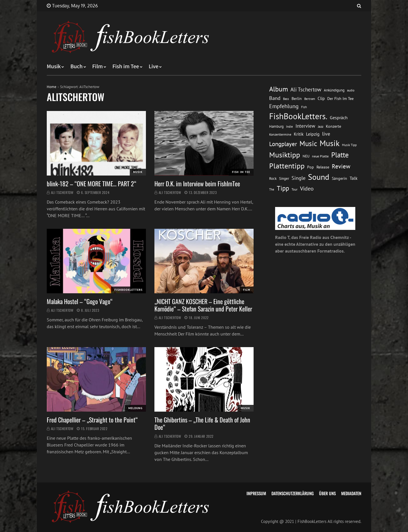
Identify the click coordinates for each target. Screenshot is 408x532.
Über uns (327, 493)
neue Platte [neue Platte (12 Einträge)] (320, 156)
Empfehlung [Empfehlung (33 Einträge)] (284, 106)
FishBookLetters (128, 290)
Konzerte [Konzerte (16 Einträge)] (333, 126)
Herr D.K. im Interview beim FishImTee (197, 183)
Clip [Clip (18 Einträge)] (321, 98)
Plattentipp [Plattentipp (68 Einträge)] (287, 166)
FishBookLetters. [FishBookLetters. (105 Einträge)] (298, 116)
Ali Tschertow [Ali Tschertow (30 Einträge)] (306, 89)
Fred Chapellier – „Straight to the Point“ (92, 420)
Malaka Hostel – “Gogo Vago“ (80, 301)
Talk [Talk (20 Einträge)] (354, 178)
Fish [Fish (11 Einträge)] (304, 107)
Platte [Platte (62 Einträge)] (340, 155)
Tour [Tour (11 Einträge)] (295, 189)
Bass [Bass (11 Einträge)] (286, 99)
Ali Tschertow (62, 192)
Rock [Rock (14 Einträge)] (273, 178)
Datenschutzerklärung (293, 493)
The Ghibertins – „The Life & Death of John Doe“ (202, 423)
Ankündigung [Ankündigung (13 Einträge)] (334, 90)
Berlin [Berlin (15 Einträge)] (297, 99)
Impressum (256, 493)
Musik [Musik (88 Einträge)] (330, 143)
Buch (76, 67)
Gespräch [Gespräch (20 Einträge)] (339, 117)
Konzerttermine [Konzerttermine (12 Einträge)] (280, 134)
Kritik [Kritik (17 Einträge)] (299, 134)
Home (52, 87)
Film (98, 67)
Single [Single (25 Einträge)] (298, 178)
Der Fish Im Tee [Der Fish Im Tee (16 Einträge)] (340, 99)
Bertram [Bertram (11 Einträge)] (310, 99)
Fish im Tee (126, 67)
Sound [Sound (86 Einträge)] (319, 177)
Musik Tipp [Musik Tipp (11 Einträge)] (349, 145)
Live (154, 67)
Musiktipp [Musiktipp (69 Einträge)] (285, 155)
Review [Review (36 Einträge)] (341, 166)
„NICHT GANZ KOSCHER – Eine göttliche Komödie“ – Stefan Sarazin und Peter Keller (203, 305)
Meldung (135, 408)
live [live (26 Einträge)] (326, 134)
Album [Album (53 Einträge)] (279, 89)
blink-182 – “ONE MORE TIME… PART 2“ (92, 183)
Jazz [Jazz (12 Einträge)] (321, 126)
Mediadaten (351, 493)
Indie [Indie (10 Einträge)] (290, 127)
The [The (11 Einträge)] (272, 189)
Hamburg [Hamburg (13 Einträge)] (276, 126)
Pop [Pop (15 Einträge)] (311, 167)
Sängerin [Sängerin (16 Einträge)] (339, 178)
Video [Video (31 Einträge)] (307, 188)
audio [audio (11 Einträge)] (351, 90)
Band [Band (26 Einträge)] (275, 98)
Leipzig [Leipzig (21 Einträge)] (313, 134)
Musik (54, 67)
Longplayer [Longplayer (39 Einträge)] (283, 144)
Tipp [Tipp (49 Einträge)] (283, 188)
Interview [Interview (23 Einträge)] (305, 126)
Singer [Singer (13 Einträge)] (284, 179)
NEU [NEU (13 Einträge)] (306, 156)
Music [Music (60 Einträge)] (308, 144)
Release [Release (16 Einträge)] (323, 167)
